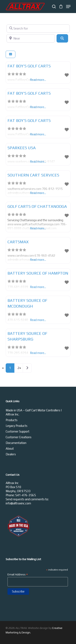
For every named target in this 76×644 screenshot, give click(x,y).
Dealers (11, 454)
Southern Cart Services (33, 175)
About (10, 448)
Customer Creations (19, 437)
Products (12, 420)
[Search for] (38, 28)
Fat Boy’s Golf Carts (29, 66)
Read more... (38, 193)
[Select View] (11, 54)
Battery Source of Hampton (38, 273)
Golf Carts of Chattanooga (37, 206)
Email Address (18, 574)
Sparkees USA (22, 148)
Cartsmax (18, 242)
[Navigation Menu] (68, 7)
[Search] (62, 38)
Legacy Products (17, 426)
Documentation (16, 443)
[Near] (31, 38)
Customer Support (18, 431)
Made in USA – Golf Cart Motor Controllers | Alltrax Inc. (34, 412)
